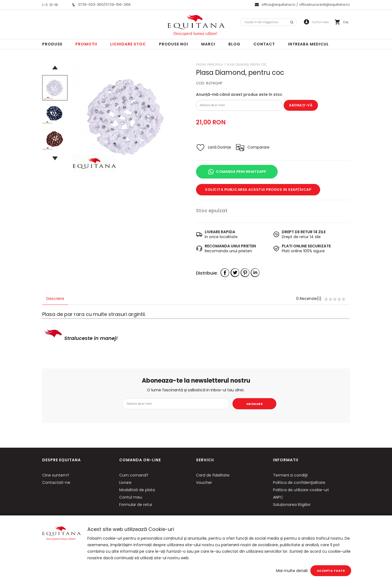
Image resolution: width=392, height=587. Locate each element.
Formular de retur (136, 505)
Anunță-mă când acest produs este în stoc (239, 94)
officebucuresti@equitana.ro (324, 4)
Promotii (86, 44)
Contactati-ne (56, 482)
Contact (264, 44)
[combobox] (268, 22)
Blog (234, 44)
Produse (52, 44)
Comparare (258, 147)
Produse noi (174, 44)
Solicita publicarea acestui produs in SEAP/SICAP (258, 190)
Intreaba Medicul (308, 44)
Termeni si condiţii (290, 475)
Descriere (55, 299)
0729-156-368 (118, 4)
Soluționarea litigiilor (292, 505)
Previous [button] (55, 67)
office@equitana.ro (278, 4)
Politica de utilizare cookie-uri (301, 490)
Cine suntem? (56, 475)
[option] (126, 116)
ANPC (278, 497)
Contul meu (131, 497)
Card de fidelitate (213, 475)
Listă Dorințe (220, 147)
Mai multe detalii (292, 571)
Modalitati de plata (137, 490)
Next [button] (55, 158)
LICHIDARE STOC (128, 44)
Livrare (125, 482)
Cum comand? (134, 475)
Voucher (204, 482)
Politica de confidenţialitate (299, 482)
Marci (208, 44)
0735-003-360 (91, 4)
